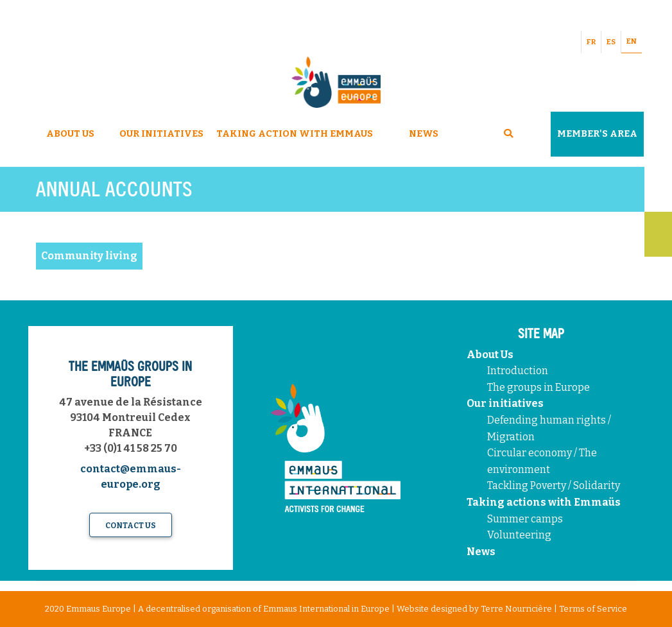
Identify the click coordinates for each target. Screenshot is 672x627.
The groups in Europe (539, 387)
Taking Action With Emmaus (296, 134)
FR (591, 42)
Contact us (131, 526)
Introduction (518, 371)
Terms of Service (593, 609)
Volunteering (519, 535)
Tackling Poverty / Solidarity (554, 485)
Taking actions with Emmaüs (544, 502)
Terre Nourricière (516, 609)
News (424, 134)
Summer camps (525, 519)
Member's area (597, 134)
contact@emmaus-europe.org (131, 477)
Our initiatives (505, 403)
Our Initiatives (161, 134)
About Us (70, 134)
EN (632, 41)
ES (611, 42)
